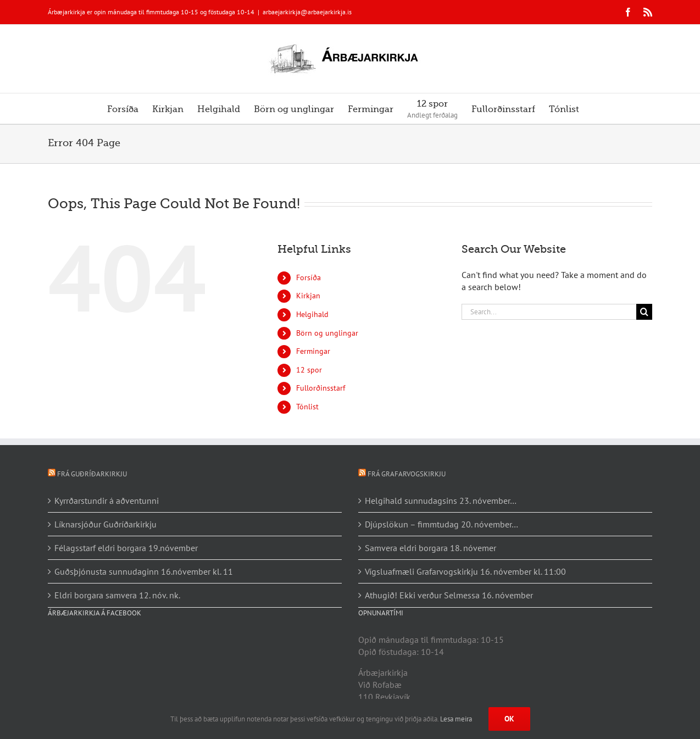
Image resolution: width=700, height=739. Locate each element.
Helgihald (312, 314)
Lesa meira (456, 719)
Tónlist (307, 407)
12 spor (309, 370)
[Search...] (549, 312)
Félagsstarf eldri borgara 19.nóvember (126, 548)
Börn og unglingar (327, 333)
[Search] (644, 312)
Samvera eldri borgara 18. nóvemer (430, 548)
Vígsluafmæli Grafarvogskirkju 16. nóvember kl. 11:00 (465, 571)
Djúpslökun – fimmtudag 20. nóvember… (441, 524)
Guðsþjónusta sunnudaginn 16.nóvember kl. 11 (144, 571)
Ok (509, 719)
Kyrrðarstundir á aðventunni (107, 501)
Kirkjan (308, 296)
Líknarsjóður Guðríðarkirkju (105, 524)
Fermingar (313, 351)
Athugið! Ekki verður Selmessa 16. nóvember (449, 595)
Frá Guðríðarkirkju (92, 474)
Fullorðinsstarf (321, 388)
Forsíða (309, 277)
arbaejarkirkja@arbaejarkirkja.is (307, 12)
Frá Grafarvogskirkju (407, 474)
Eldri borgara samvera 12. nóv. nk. (117, 595)
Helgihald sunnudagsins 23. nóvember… (441, 501)
